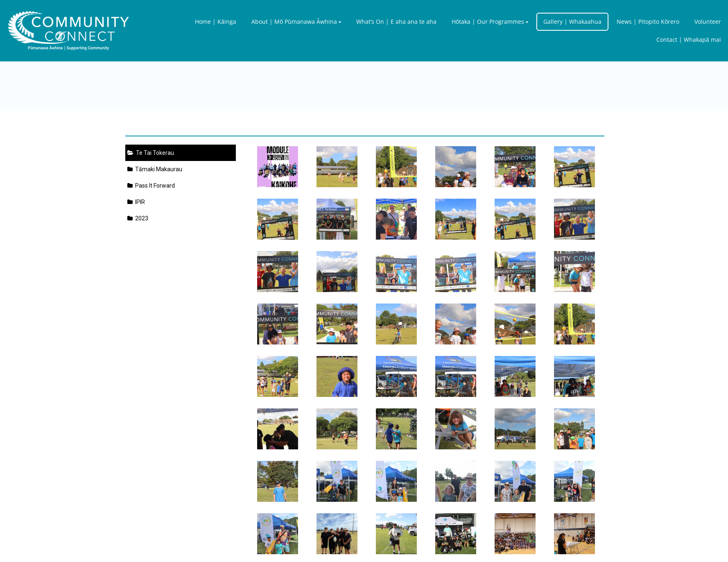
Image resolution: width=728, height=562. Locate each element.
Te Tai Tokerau (151, 153)
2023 (138, 218)
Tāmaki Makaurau (155, 169)
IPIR (136, 202)
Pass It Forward (151, 186)
